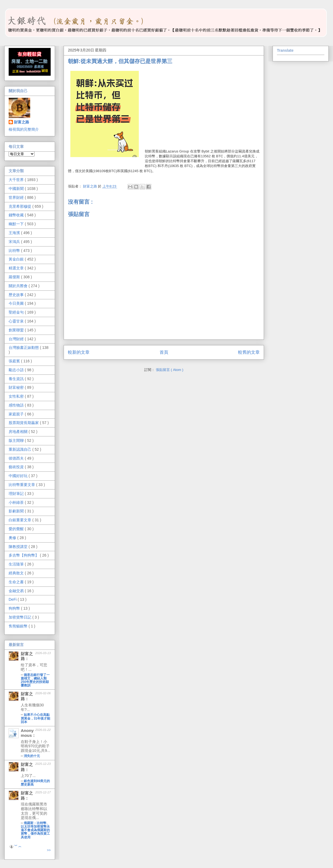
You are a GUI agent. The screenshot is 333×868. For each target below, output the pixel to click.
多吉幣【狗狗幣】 (24, 555)
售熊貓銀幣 (19, 626)
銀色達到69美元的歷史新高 (35, 783)
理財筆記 (17, 494)
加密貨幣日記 (20, 617)
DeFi (13, 599)
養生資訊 (17, 379)
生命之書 (17, 582)
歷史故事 (17, 295)
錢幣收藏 (17, 215)
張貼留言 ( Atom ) (170, 370)
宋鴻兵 (15, 242)
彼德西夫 (17, 458)
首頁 (164, 352)
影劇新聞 (17, 511)
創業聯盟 (17, 330)
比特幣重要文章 (22, 485)
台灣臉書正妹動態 (24, 348)
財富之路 (22, 122)
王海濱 (15, 233)
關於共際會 (19, 286)
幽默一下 (17, 224)
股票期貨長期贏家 (24, 423)
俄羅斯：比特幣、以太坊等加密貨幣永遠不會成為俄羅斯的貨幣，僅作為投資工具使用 (35, 830)
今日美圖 (17, 303)
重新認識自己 (20, 449)
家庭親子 (17, 414)
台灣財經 (17, 339)
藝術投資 (17, 467)
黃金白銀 (17, 259)
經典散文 (17, 573)
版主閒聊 (17, 440)
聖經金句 (17, 312)
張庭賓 (15, 361)
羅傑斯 (15, 277)
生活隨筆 (17, 564)
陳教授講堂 (19, 547)
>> (49, 850)
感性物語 (17, 405)
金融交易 (17, 591)
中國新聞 (17, 189)
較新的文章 (79, 352)
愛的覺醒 (17, 529)
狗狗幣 (15, 608)
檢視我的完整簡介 (24, 129)
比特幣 (15, 251)
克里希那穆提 (20, 206)
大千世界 (17, 180)
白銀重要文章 (20, 520)
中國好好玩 (19, 476)
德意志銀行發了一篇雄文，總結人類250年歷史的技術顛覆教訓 (35, 680)
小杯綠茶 (17, 502)
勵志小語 (17, 370)
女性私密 (17, 396)
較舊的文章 (249, 352)
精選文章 (17, 268)
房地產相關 (19, 432)
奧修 (13, 538)
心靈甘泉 (17, 321)
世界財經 (17, 197)
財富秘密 (17, 387)
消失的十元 (32, 756)
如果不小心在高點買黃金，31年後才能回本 (35, 718)
